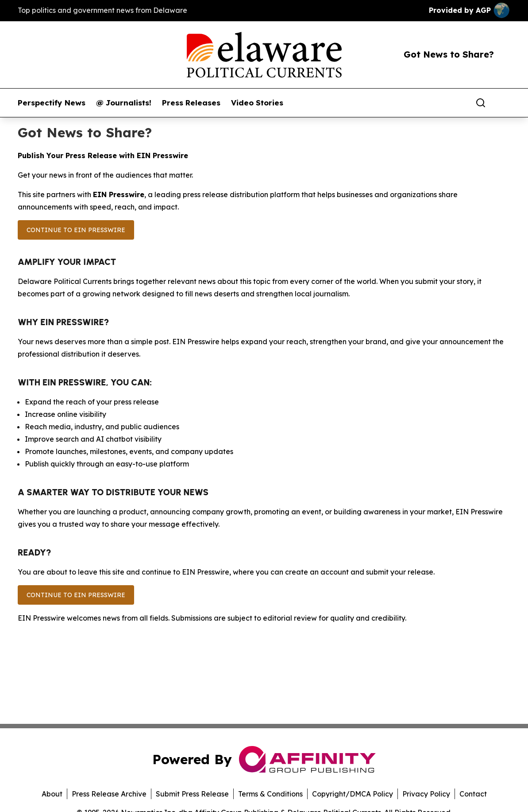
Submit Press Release (192, 794)
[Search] (481, 103)
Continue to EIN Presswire (76, 230)
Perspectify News (52, 103)
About (52, 794)
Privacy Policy (426, 794)
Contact (473, 794)
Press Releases (191, 103)
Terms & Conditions (270, 794)
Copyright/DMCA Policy (353, 794)
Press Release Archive (109, 794)
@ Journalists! (124, 103)
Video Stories (257, 103)
